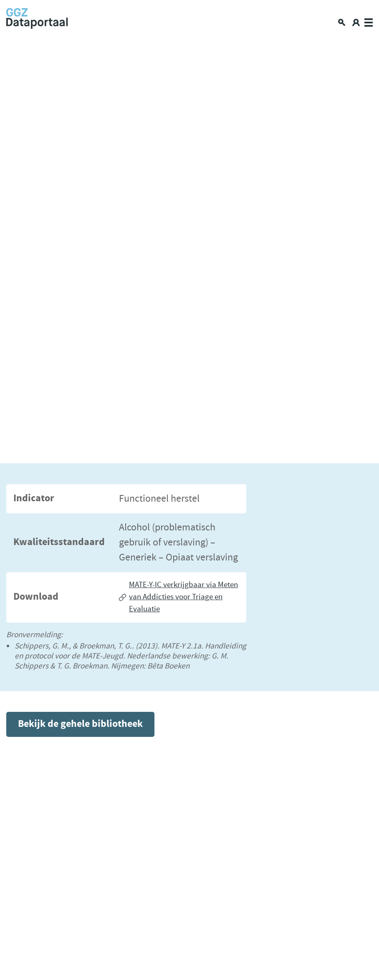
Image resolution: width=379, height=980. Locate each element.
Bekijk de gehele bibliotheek (80, 724)
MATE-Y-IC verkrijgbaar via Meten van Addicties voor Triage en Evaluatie (183, 597)
